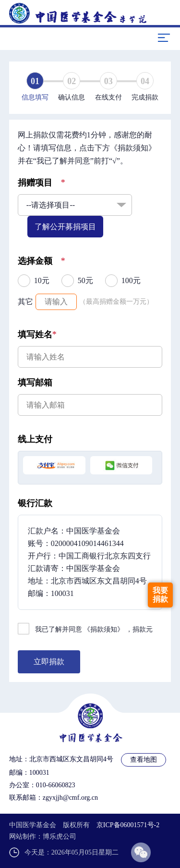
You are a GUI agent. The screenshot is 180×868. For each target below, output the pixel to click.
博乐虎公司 (60, 837)
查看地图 (144, 760)
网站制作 (23, 837)
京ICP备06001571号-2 (128, 825)
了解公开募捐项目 (65, 227)
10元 (42, 280)
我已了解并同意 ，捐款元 (94, 629)
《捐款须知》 (104, 629)
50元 (85, 280)
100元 (131, 280)
